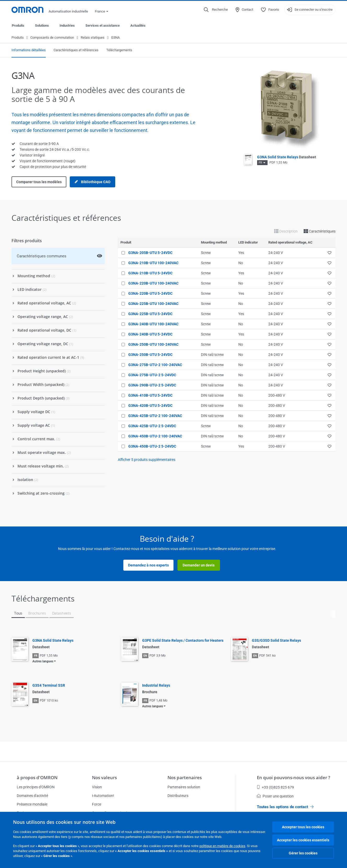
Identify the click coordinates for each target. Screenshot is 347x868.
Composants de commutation (52, 38)
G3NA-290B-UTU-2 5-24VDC (152, 385)
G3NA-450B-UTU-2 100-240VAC (155, 436)
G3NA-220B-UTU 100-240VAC (153, 283)
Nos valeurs (104, 777)
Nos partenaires (185, 777)
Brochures (37, 613)
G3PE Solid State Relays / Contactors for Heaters (183, 641)
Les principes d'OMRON (36, 787)
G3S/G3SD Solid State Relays (276, 641)
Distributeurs (178, 796)
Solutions (42, 25)
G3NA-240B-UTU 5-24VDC (150, 334)
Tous (18, 613)
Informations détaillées (29, 50)
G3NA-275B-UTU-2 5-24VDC (152, 375)
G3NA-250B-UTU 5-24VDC (150, 355)
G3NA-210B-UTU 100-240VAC (153, 263)
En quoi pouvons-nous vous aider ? (294, 777)
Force (97, 804)
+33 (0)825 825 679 (275, 787)
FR (260, 163)
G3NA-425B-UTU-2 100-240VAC (155, 416)
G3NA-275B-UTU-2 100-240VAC (155, 365)
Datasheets (62, 613)
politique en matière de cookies (222, 846)
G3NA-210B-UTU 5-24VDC (150, 273)
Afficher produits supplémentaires (147, 460)
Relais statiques (93, 38)
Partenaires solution (184, 787)
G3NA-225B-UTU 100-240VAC (153, 304)
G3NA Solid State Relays (287, 157)
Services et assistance (103, 25)
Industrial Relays (156, 686)
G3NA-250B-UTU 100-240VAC (153, 345)
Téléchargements (119, 50)
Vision (97, 787)
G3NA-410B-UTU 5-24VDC (150, 396)
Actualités (138, 25)
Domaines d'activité (32, 796)
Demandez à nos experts (148, 565)
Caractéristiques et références (76, 50)
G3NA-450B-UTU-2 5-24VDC (152, 447)
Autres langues (43, 662)
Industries (67, 25)
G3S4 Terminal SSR (49, 686)
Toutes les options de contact (285, 807)
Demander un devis (199, 565)
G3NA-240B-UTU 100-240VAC (153, 324)
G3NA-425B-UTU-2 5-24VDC (152, 426)
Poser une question (275, 796)
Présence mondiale (32, 804)
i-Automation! (103, 796)
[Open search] (216, 10)
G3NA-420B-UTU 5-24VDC (150, 406)
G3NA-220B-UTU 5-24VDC (150, 294)
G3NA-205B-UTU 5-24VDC (150, 253)
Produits (18, 25)
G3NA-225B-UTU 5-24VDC (150, 314)
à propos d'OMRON (37, 777)
